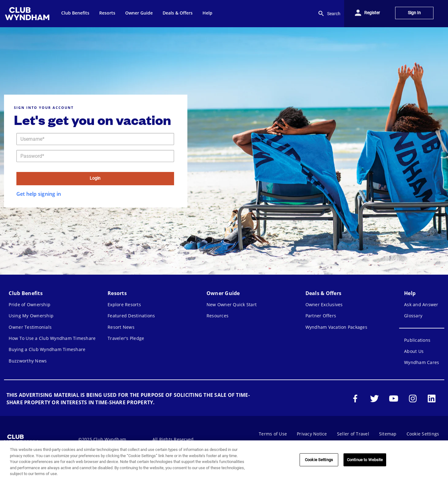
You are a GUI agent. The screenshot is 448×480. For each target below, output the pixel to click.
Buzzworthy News (28, 361)
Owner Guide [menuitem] (139, 13)
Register (372, 13)
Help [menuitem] (207, 13)
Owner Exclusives (324, 304)
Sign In (414, 13)
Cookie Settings (423, 434)
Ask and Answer (421, 304)
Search (329, 14)
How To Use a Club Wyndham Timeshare (52, 338)
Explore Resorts (124, 304)
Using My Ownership (31, 316)
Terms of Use (273, 434)
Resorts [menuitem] (107, 13)
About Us (414, 351)
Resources (218, 316)
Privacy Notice (312, 434)
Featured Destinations (131, 316)
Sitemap (388, 434)
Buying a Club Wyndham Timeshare (47, 349)
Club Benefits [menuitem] (75, 13)
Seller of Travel (353, 434)
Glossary (413, 316)
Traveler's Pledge (126, 338)
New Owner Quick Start (232, 304)
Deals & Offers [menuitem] (178, 13)
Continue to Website (365, 460)
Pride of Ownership (30, 304)
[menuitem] (28, 14)
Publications (417, 340)
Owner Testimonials (30, 327)
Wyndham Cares (422, 362)
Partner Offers (321, 316)
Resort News (121, 327)
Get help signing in (39, 194)
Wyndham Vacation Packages (336, 327)
